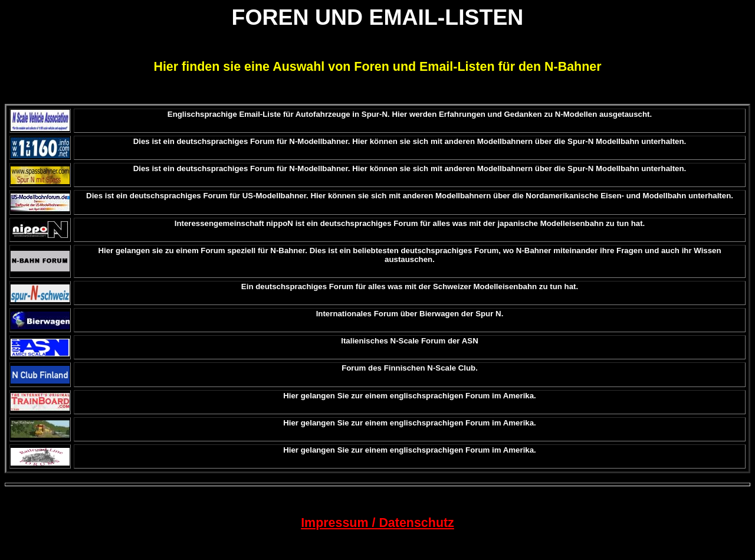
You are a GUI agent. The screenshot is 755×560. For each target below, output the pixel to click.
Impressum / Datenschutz (377, 523)
